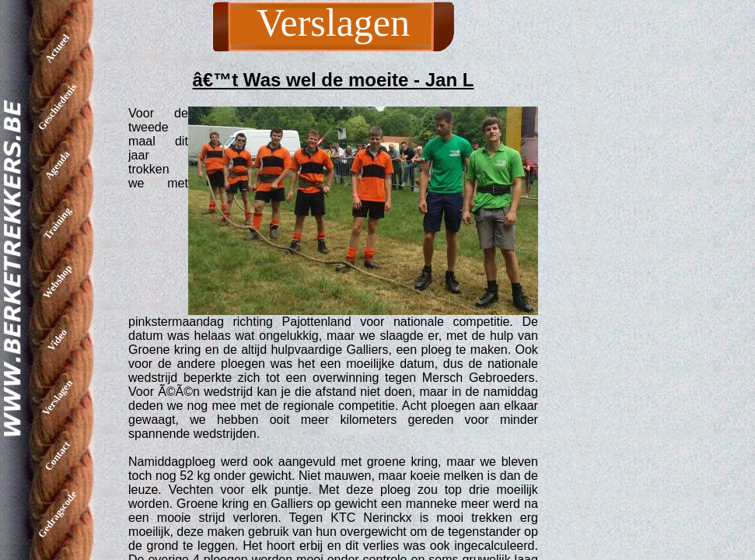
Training (57, 223)
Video (57, 339)
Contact (57, 456)
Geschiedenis (58, 107)
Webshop (57, 282)
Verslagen (57, 397)
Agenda (58, 165)
